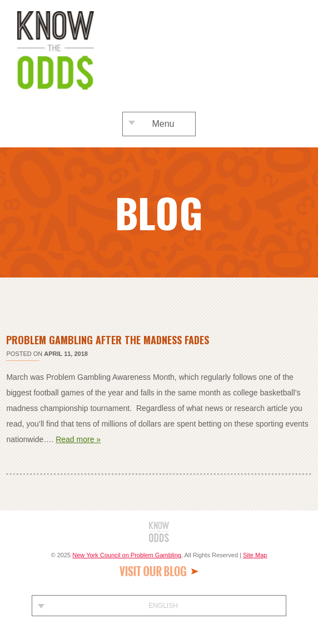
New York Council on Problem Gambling (127, 555)
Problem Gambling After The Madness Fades (108, 340)
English (163, 606)
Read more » (78, 439)
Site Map (255, 555)
